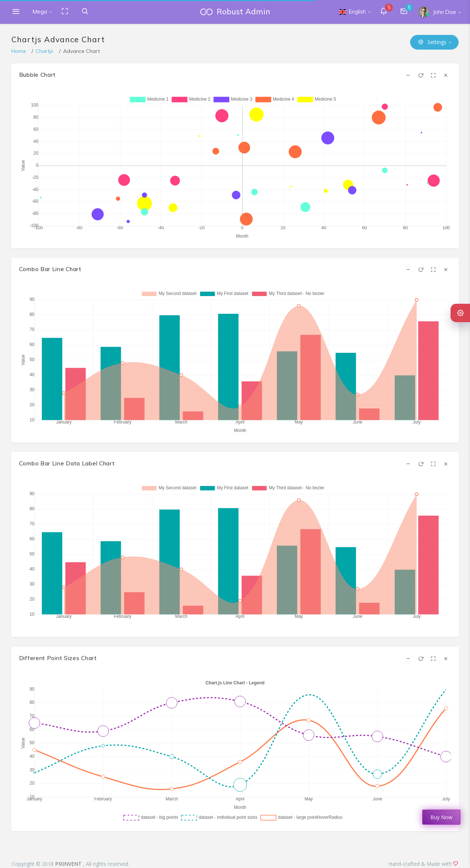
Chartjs (44, 51)
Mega (40, 12)
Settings (432, 42)
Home (19, 51)
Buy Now (441, 817)
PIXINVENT (69, 864)
